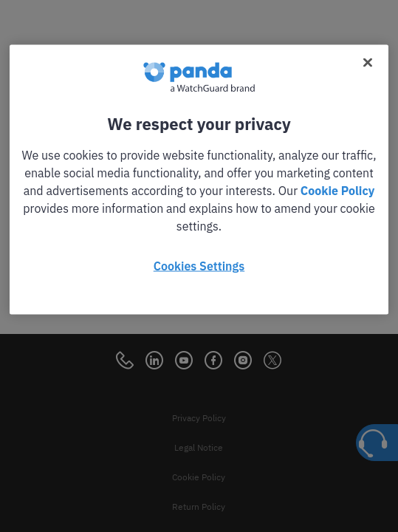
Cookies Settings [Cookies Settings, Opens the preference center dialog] (199, 266)
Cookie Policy (337, 191)
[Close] (368, 63)
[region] (199, 180)
